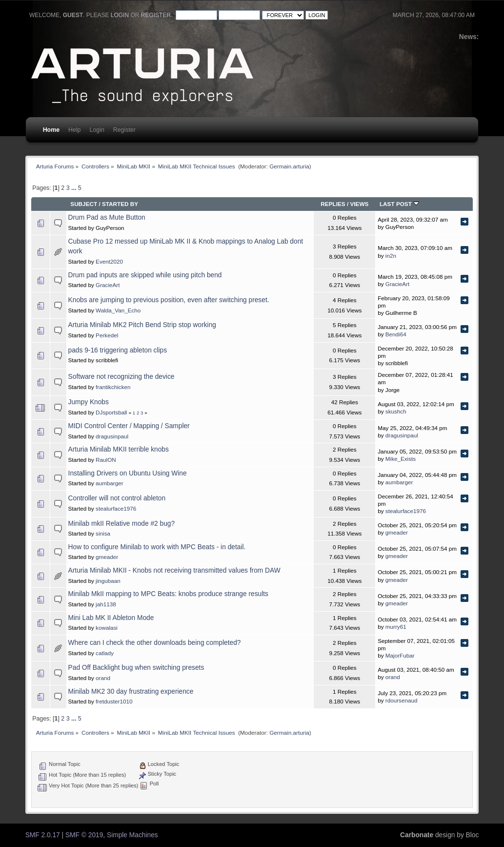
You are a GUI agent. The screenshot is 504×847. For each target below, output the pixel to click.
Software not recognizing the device (121, 377)
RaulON (106, 460)
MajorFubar (400, 655)
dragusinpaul (112, 436)
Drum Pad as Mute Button (107, 217)
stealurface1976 (116, 508)
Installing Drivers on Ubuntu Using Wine (128, 473)
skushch (396, 411)
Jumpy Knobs (89, 402)
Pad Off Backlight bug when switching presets (136, 668)
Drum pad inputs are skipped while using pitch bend (145, 275)
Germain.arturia (289, 166)
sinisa (103, 533)
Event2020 (109, 261)
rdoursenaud (402, 700)
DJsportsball (111, 412)
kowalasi (107, 628)
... (75, 188)
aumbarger (110, 483)
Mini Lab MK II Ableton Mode (111, 618)
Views (359, 204)
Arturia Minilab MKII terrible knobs (119, 449)
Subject (84, 204)
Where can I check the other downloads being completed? (155, 643)
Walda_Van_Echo (118, 310)
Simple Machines (132, 835)
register (156, 15)
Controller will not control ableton (117, 498)
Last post (399, 204)
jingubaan (108, 581)
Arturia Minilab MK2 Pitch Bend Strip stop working (142, 325)
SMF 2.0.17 (43, 835)
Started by (120, 204)
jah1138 (106, 604)
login (120, 15)
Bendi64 (396, 334)
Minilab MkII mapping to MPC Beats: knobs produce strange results (168, 594)
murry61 (396, 627)
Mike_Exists (401, 459)
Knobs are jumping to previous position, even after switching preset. (169, 300)
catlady (105, 653)
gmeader (397, 532)
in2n (391, 256)
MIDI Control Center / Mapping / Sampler (129, 426)
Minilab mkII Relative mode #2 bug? (122, 524)
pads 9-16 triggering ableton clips (118, 350)
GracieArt (108, 285)
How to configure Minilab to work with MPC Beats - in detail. (157, 547)
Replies (333, 204)
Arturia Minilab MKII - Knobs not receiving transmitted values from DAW (174, 570)
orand (103, 678)
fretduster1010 (114, 701)
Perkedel (107, 335)
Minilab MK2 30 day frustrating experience (131, 692)
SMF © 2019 (84, 835)
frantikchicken (113, 387)
